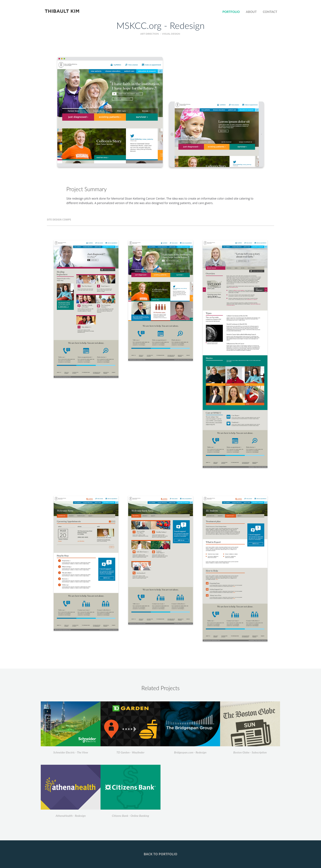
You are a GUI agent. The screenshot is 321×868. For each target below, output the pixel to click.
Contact (270, 12)
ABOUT (251, 12)
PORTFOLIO (231, 12)
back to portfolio (160, 854)
